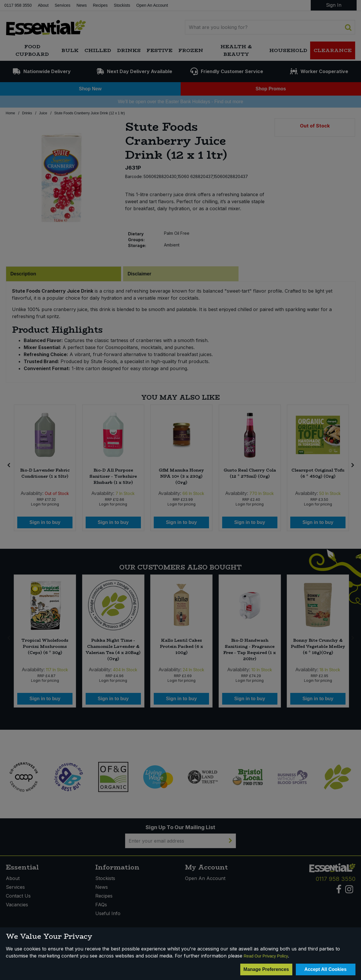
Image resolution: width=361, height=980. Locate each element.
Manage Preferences (266, 969)
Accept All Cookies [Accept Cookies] (325, 969)
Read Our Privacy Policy (266, 956)
